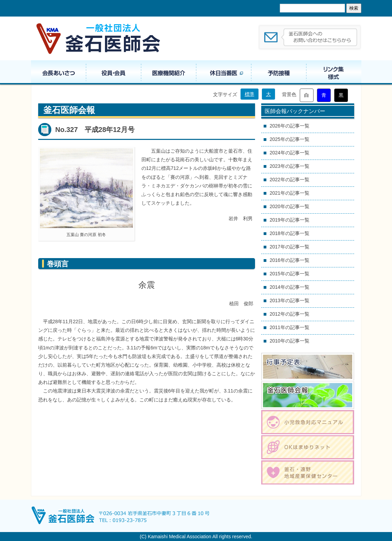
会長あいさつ (59, 72)
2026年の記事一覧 (290, 126)
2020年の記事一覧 (290, 206)
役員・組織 (114, 72)
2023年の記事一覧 (290, 166)
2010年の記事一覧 (290, 341)
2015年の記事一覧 (290, 274)
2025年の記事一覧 (290, 139)
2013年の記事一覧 (290, 300)
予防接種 (279, 72)
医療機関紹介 (169, 72)
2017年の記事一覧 (290, 247)
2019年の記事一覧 (290, 220)
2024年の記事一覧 (290, 153)
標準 (250, 94)
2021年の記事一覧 (290, 193)
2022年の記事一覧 (290, 180)
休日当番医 (224, 72)
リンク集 (334, 72)
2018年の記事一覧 (290, 233)
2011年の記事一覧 (290, 327)
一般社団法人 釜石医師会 (99, 38)
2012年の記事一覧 (290, 314)
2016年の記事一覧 (290, 260)
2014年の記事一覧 (290, 287)
